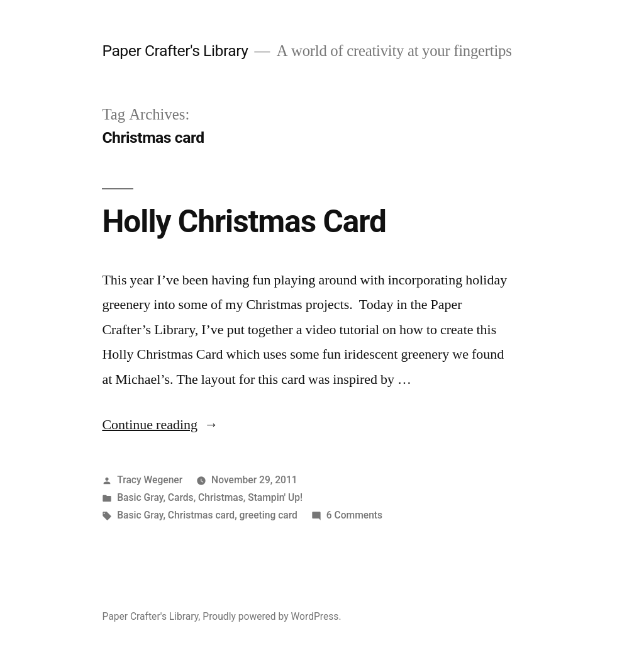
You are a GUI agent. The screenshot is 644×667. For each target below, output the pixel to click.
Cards (181, 497)
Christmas (221, 497)
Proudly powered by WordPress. (272, 616)
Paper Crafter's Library (175, 51)
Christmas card (201, 515)
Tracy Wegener (150, 480)
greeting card (269, 515)
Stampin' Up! (275, 497)
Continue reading (160, 425)
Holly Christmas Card (244, 221)
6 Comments (354, 515)
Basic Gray (140, 497)
